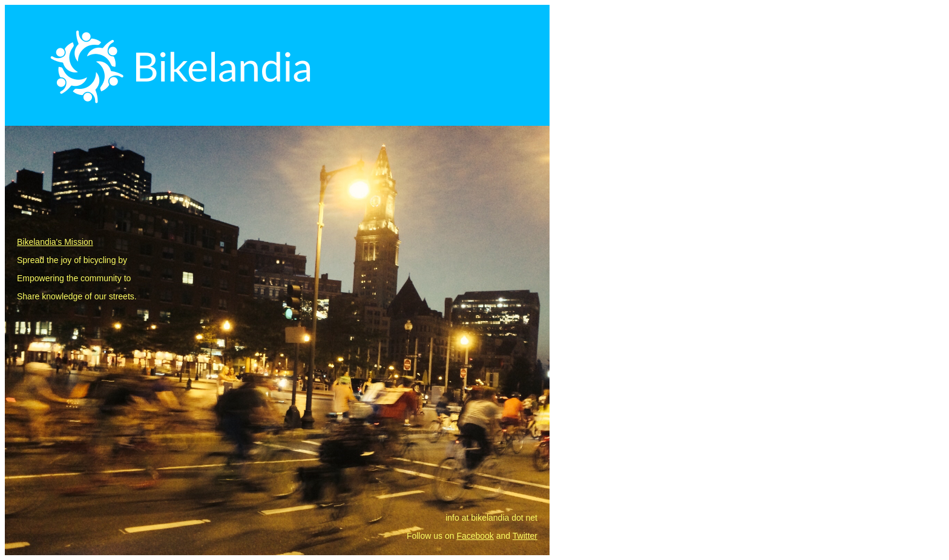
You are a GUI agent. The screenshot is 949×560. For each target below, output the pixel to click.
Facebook (475, 536)
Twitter (525, 536)
